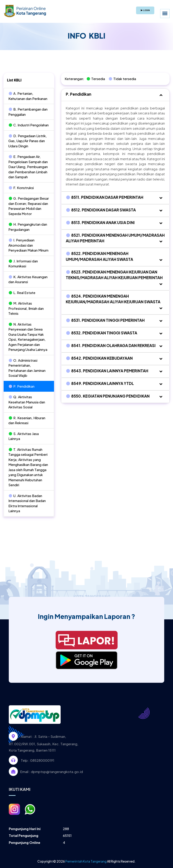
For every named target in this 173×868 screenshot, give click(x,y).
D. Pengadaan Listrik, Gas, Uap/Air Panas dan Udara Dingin (28, 141)
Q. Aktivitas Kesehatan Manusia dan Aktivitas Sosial (27, 402)
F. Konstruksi (21, 188)
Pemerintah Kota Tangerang (86, 861)
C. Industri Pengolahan (28, 125)
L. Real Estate (22, 293)
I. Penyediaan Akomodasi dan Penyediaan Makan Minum (28, 245)
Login (145, 10)
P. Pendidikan (21, 386)
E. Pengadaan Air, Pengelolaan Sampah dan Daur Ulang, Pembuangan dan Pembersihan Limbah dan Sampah (28, 167)
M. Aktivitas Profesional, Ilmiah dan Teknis (26, 308)
